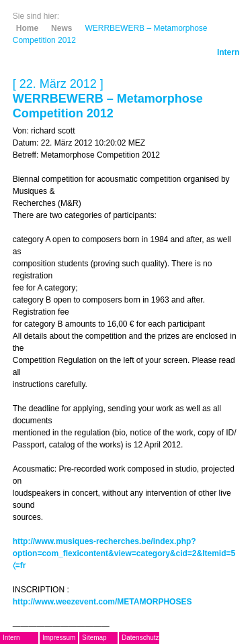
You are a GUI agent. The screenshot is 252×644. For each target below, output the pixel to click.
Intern (228, 52)
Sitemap (94, 638)
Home (27, 28)
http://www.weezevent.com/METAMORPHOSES (102, 602)
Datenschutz (140, 638)
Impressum (59, 638)
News (61, 28)
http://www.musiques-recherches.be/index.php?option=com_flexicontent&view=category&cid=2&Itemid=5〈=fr (124, 553)
